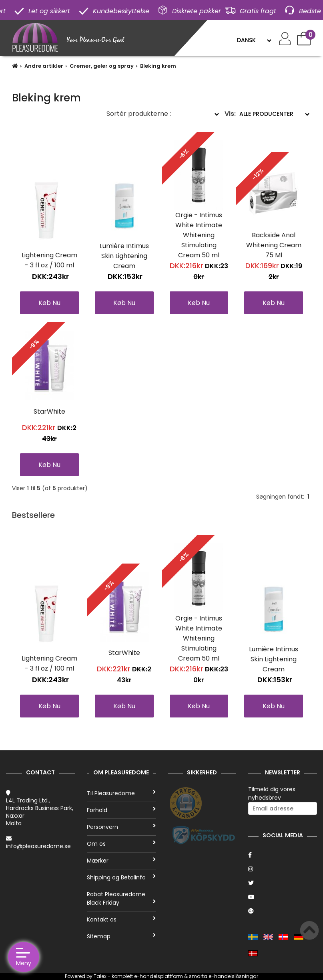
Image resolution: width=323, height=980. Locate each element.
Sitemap (121, 936)
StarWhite (49, 411)
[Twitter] (283, 883)
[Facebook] (283, 855)
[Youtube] (283, 897)
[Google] (283, 911)
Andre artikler (44, 66)
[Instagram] (283, 869)
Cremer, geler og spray (102, 66)
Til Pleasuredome (121, 793)
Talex (100, 976)
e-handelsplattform (158, 976)
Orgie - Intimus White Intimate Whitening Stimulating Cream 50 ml (199, 235)
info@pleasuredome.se (38, 846)
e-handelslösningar (233, 976)
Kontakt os (121, 919)
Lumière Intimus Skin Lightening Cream (124, 256)
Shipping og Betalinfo (121, 877)
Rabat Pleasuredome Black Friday (121, 898)
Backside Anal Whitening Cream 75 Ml (274, 245)
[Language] (254, 40)
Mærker (121, 861)
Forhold (121, 810)
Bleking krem (158, 66)
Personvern (121, 827)
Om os (121, 844)
